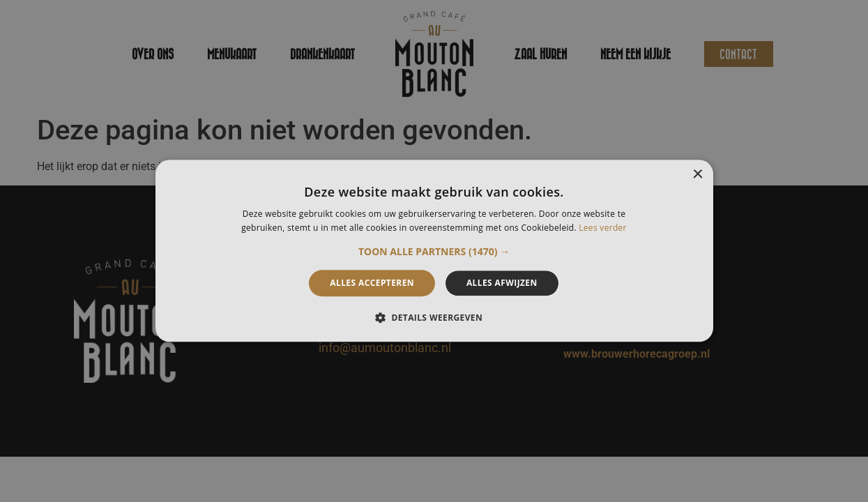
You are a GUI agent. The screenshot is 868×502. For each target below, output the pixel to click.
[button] (434, 252)
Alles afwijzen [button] (502, 283)
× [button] (698, 175)
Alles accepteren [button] (372, 283)
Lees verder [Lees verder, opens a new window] (603, 228)
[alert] (434, 251)
